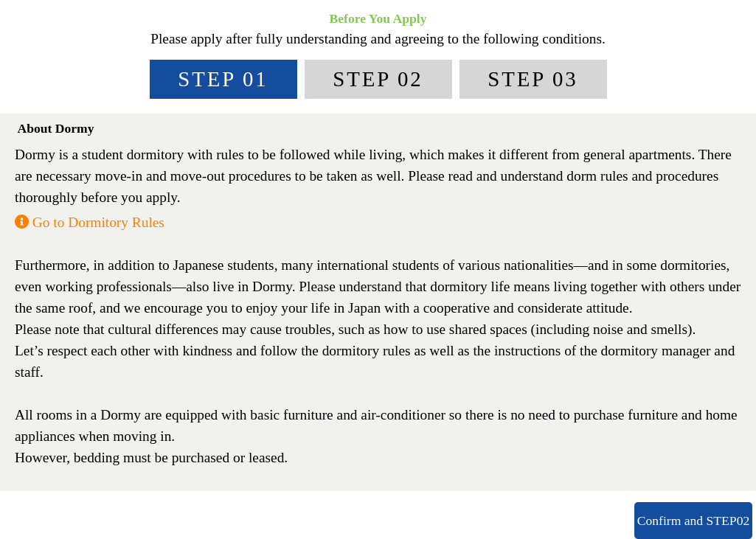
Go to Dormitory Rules (90, 222)
